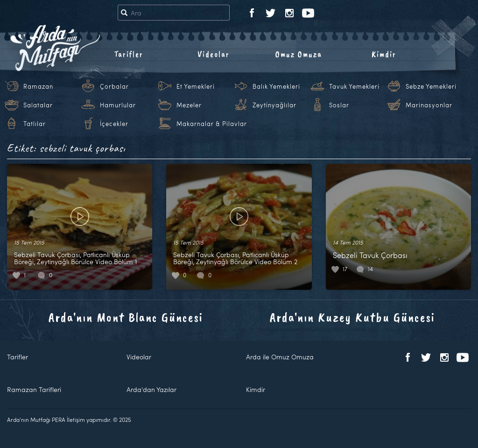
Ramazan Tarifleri (34, 389)
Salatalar (38, 105)
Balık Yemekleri (276, 86)
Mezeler (189, 105)
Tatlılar (35, 124)
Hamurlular (118, 105)
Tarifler (129, 54)
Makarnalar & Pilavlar (212, 124)
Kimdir (384, 54)
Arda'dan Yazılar (151, 389)
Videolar (214, 54)
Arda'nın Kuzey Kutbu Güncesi (352, 317)
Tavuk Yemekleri (354, 86)
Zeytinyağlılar (274, 105)
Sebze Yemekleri (431, 86)
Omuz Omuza (299, 54)
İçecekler (114, 124)
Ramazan (38, 86)
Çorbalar (114, 86)
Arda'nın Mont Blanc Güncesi (126, 317)
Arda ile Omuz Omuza (280, 357)
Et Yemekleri (196, 86)
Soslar (339, 105)
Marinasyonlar (429, 105)
